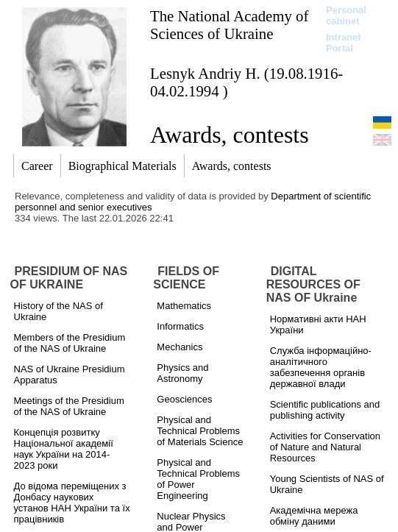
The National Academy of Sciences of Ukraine (229, 25)
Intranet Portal (344, 43)
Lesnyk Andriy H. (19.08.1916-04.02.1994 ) (246, 82)
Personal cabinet (346, 15)
